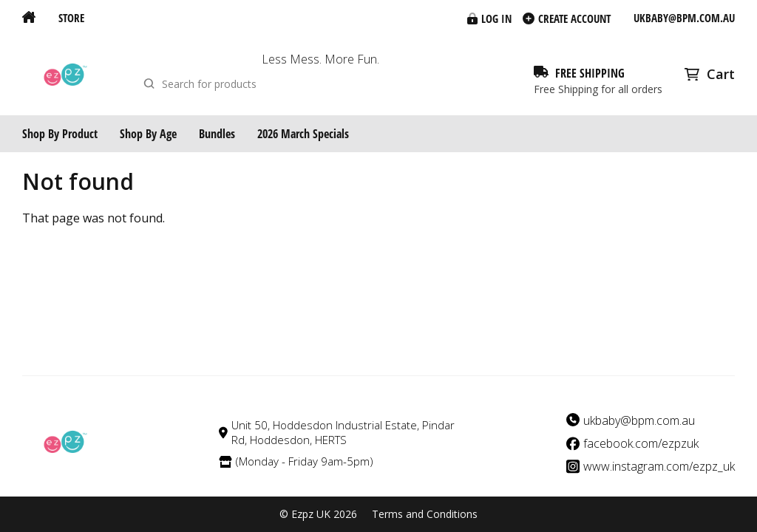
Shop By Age (148, 134)
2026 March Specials (303, 134)
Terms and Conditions (425, 514)
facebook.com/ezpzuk (641, 444)
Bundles (217, 134)
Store (71, 18)
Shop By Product (60, 134)
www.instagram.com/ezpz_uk (659, 467)
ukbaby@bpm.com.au (684, 18)
